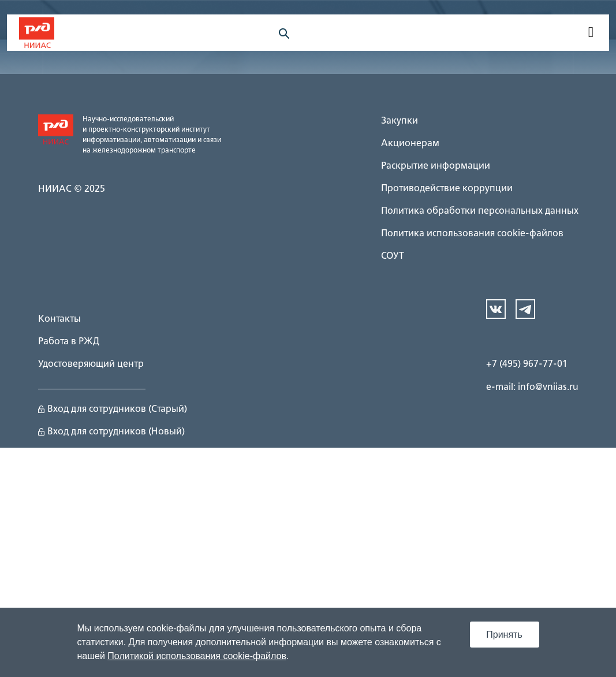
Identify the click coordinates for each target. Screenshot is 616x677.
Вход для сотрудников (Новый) (111, 432)
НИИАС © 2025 (72, 189)
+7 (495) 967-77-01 (527, 364)
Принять (504, 635)
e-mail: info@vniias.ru (532, 388)
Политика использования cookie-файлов (472, 234)
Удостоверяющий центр (91, 364)
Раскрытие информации (436, 166)
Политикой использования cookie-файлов (197, 656)
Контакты (59, 319)
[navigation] (590, 33)
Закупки (400, 121)
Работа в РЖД (69, 342)
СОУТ (393, 256)
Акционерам (410, 144)
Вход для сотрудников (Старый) (113, 410)
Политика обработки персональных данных (480, 211)
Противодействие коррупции (447, 189)
